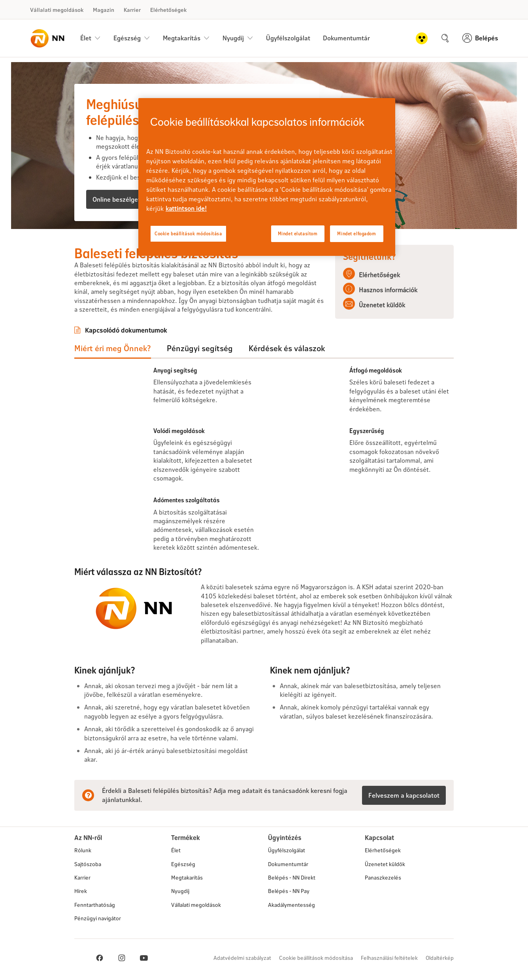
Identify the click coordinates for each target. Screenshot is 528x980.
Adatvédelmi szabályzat (242, 958)
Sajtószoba (88, 864)
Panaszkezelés (383, 877)
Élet (176, 850)
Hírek (81, 891)
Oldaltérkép (440, 958)
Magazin (104, 10)
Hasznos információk (388, 290)
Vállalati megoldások (57, 10)
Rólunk (83, 850)
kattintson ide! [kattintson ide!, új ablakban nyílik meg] (186, 208)
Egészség (183, 864)
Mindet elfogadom (356, 234)
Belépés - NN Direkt (292, 877)
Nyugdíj (180, 891)
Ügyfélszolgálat (288, 38)
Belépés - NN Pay (289, 891)
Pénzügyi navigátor (98, 918)
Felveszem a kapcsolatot (404, 795)
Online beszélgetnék (122, 199)
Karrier (132, 10)
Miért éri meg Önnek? (113, 348)
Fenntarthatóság (95, 905)
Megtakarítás (187, 877)
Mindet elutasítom (298, 234)
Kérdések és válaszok (287, 348)
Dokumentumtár (346, 38)
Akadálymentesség (291, 905)
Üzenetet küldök (382, 305)
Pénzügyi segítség (200, 348)
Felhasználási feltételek (389, 958)
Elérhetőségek (168, 10)
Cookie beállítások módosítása (316, 958)
